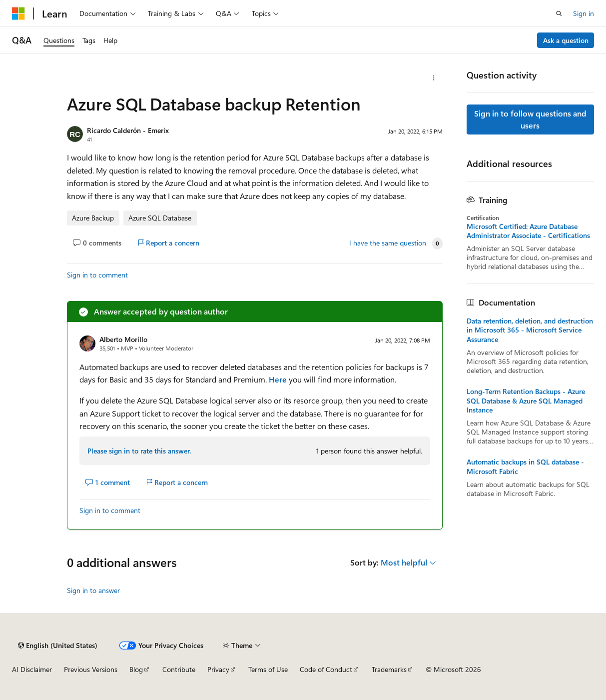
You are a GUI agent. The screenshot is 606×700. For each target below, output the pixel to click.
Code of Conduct (326, 669)
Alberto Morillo (123, 339)
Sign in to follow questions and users (530, 119)
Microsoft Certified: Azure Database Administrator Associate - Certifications (528, 231)
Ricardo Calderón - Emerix (128, 130)
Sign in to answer (93, 590)
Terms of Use (268, 669)
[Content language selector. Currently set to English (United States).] (58, 645)
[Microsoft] (18, 13)
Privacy (218, 669)
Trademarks (389, 669)
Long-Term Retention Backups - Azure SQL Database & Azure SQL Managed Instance (526, 400)
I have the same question (388, 243)
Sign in (584, 13)
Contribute (179, 669)
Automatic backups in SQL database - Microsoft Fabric (525, 466)
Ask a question (566, 40)
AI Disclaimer (32, 669)
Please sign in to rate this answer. (139, 451)
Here (278, 379)
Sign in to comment (97, 275)
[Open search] (559, 13)
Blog (136, 669)
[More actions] (434, 78)
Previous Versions (91, 669)
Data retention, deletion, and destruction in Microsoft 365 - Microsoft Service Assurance (530, 330)
